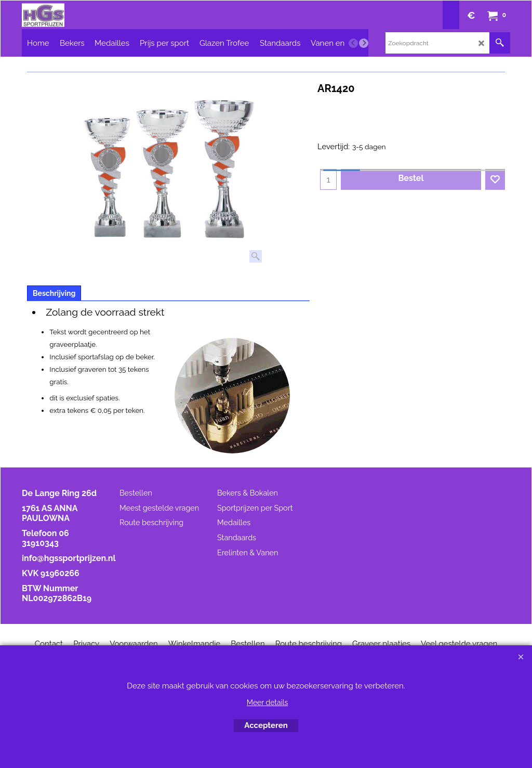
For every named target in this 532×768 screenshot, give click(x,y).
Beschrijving (54, 293)
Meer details (268, 702)
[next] (364, 43)
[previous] (353, 43)
